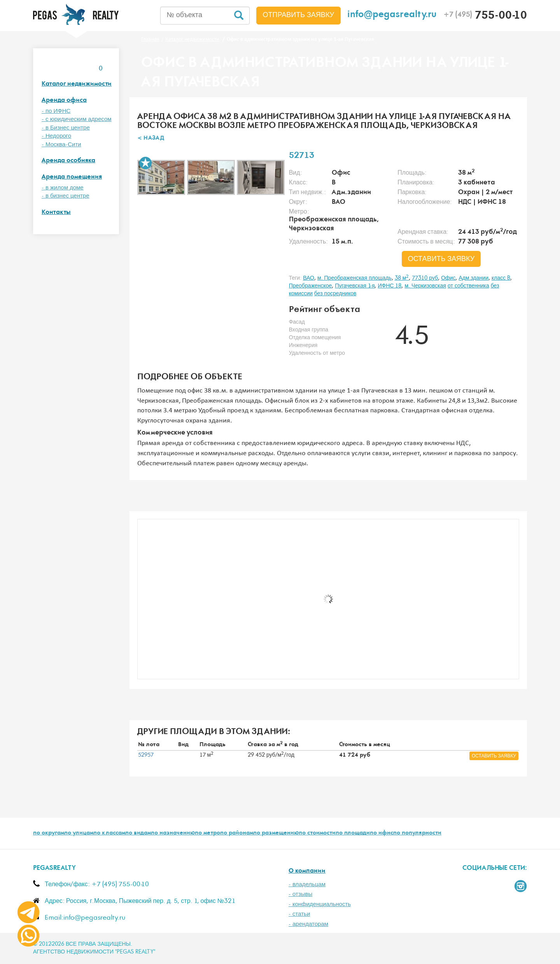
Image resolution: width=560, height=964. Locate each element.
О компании (307, 871)
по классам (109, 833)
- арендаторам (308, 924)
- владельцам (307, 884)
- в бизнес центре (66, 196)
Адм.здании (473, 278)
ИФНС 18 (389, 286)
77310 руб (425, 278)
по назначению (173, 833)
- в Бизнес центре (66, 128)
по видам (138, 833)
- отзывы (300, 894)
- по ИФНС (56, 111)
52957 (146, 755)
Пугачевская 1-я (355, 286)
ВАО (309, 278)
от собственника (468, 286)
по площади (353, 833)
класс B (501, 278)
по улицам (79, 833)
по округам (49, 833)
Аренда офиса (64, 101)
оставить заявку (441, 259)
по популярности (417, 833)
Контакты (56, 213)
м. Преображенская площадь (354, 278)
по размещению (276, 833)
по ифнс (381, 833)
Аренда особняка (68, 161)
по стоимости (317, 833)
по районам (237, 833)
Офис (448, 278)
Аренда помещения (72, 177)
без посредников (335, 294)
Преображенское (311, 286)
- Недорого (56, 136)
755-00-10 (485, 16)
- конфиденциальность (320, 904)
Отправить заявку (299, 15)
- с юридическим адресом (77, 119)
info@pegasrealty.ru (392, 15)
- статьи (299, 914)
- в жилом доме (63, 188)
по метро (207, 833)
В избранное (145, 163)
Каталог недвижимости (77, 84)
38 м (402, 278)
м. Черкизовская (425, 286)
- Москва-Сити (61, 145)
